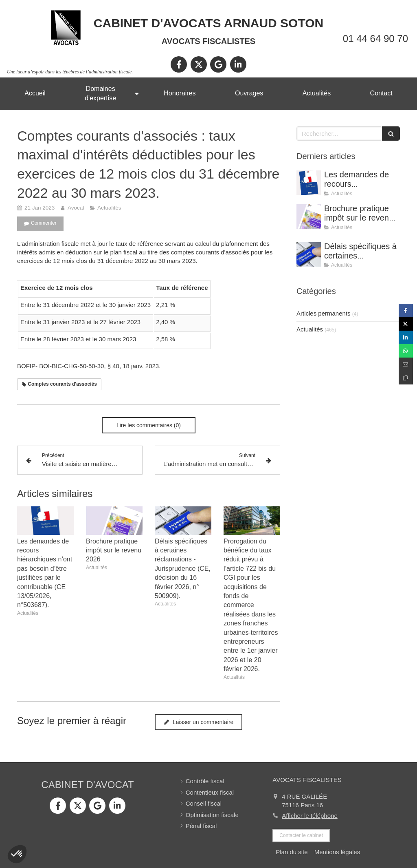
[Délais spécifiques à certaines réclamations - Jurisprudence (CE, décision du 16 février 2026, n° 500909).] (309, 254)
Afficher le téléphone (310, 816)
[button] (17, 854)
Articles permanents (324, 313)
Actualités (310, 329)
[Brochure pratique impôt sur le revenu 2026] (309, 216)
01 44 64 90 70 (375, 39)
